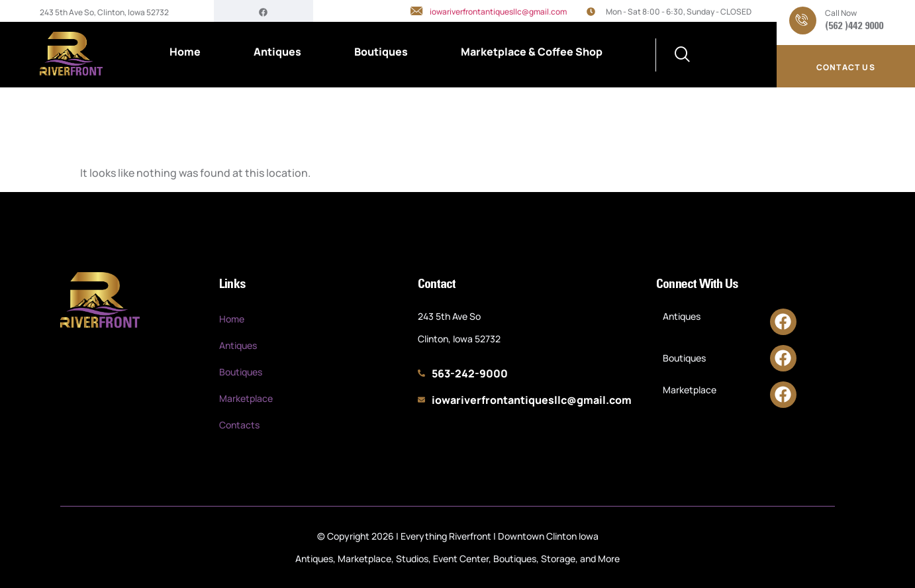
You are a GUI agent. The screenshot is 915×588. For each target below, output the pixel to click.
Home (185, 52)
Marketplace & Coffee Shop (532, 52)
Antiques (277, 52)
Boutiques (381, 52)
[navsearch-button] (683, 55)
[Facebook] (263, 12)
